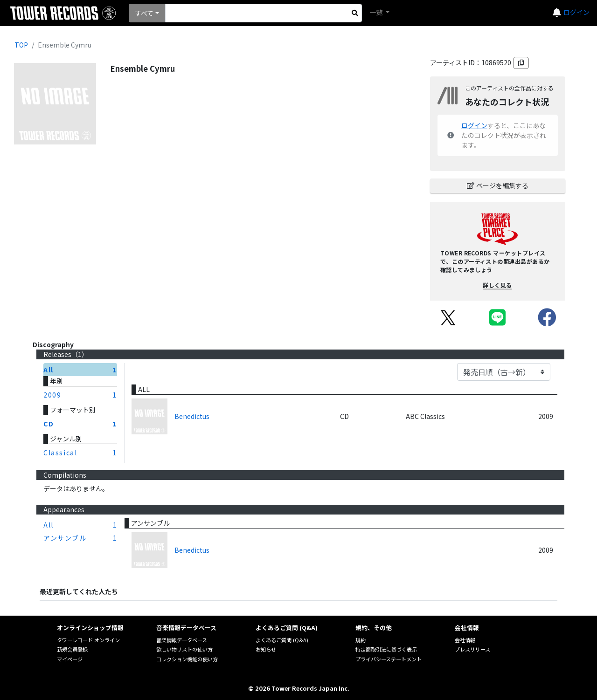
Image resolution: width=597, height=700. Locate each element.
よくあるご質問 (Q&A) (282, 640)
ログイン (576, 12)
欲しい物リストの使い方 (184, 649)
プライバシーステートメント (389, 659)
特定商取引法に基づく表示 (386, 649)
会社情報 (465, 640)
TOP (21, 45)
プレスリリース (472, 649)
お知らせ (266, 649)
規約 (361, 640)
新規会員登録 (72, 649)
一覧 (377, 12)
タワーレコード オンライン (88, 640)
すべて (144, 13)
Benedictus (192, 416)
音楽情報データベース (182, 640)
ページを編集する (498, 185)
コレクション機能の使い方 (187, 659)
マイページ (70, 659)
